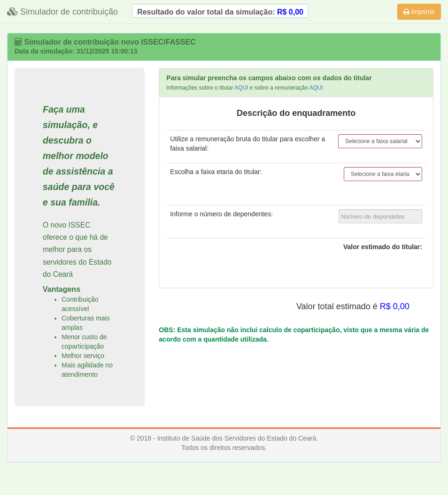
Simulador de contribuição (62, 12)
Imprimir (419, 12)
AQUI (241, 88)
